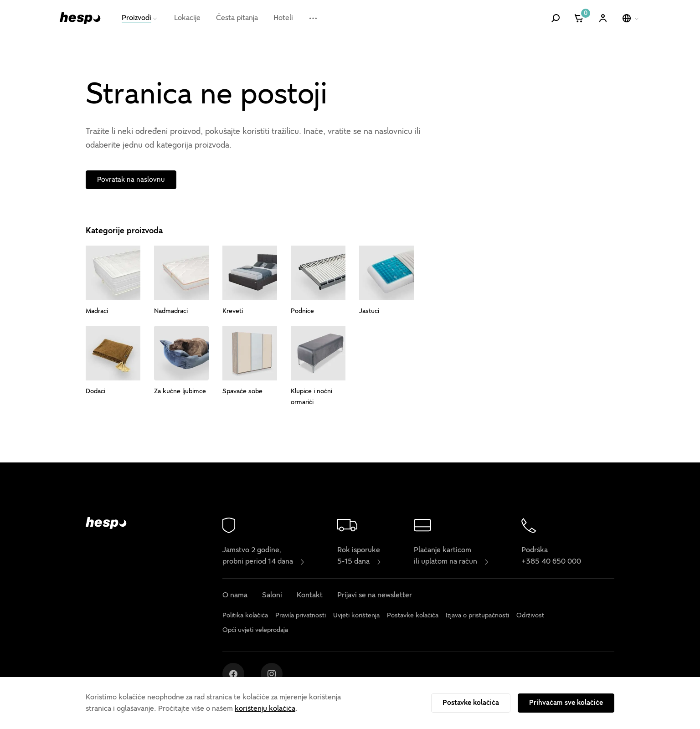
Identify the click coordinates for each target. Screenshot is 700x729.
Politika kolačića (245, 615)
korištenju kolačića (265, 708)
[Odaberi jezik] (631, 18)
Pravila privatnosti (301, 615)
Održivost (530, 615)
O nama (235, 596)
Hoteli (283, 18)
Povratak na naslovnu (131, 180)
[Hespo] (80, 18)
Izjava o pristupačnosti (477, 615)
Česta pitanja (237, 18)
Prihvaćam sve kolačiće (566, 703)
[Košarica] (579, 18)
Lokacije (187, 18)
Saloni (272, 596)
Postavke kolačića (471, 703)
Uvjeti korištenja (356, 615)
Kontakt (310, 596)
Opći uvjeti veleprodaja (255, 630)
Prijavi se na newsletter (375, 596)
